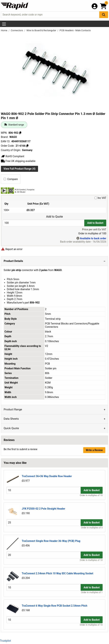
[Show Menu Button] (4, 24)
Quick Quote (11, 428)
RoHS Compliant (13, 156)
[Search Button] (104, 15)
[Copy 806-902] (20, 133)
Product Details (13, 261)
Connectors (17, 30)
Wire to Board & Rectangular (42, 30)
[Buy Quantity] (44, 223)
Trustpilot (5, 641)
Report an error (12, 249)
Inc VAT (100, 198)
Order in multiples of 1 (92, 592)
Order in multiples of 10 (91, 495)
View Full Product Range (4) (19, 169)
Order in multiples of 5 (92, 528)
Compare (11, 179)
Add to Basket (95, 223)
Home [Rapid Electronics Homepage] (4, 30)
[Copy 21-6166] (27, 146)
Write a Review (94, 450)
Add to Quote (54, 217)
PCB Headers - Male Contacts (75, 30)
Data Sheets (11, 419)
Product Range (13, 409)
